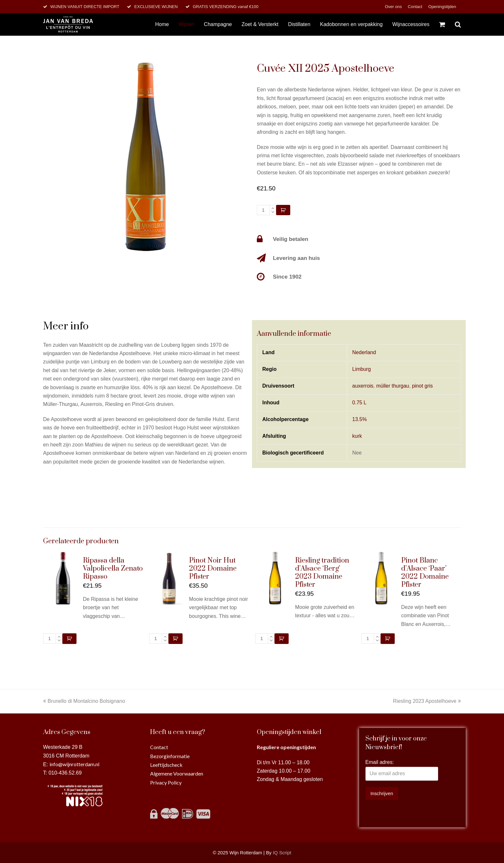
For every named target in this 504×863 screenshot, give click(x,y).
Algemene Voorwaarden (177, 773)
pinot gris (423, 386)
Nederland (364, 352)
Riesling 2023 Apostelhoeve (427, 701)
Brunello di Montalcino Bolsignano (84, 701)
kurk (357, 436)
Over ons (394, 7)
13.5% (360, 419)
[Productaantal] (263, 210)
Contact (416, 7)
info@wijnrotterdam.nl (74, 764)
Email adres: (380, 762)
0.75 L (359, 403)
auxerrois (363, 386)
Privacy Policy (166, 782)
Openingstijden (442, 7)
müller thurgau (392, 386)
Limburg (362, 369)
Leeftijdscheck (166, 765)
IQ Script (282, 853)
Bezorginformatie (170, 756)
